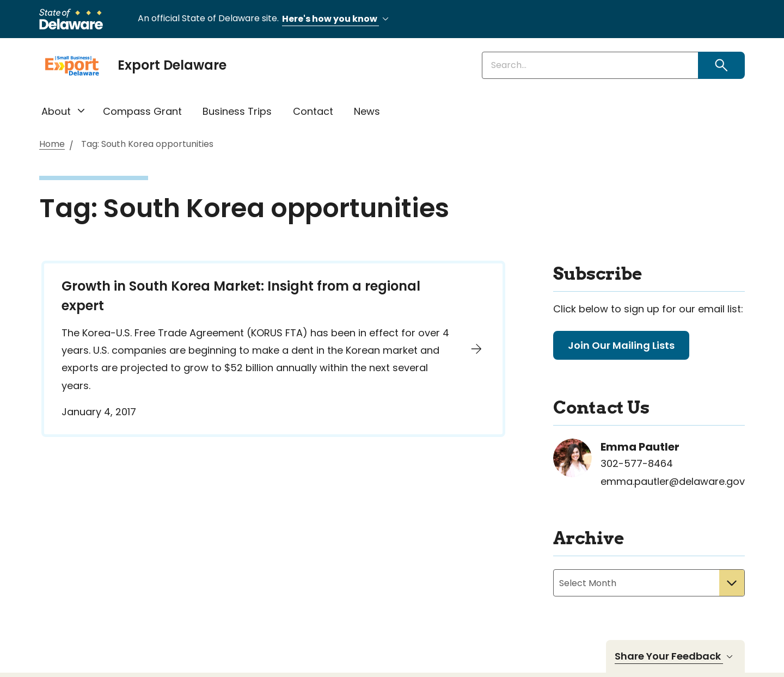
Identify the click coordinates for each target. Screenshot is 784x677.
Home (52, 144)
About (56, 111)
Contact (313, 111)
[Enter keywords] (590, 65)
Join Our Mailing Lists (621, 345)
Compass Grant (142, 111)
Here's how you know (337, 19)
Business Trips (237, 111)
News (367, 111)
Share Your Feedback (675, 656)
